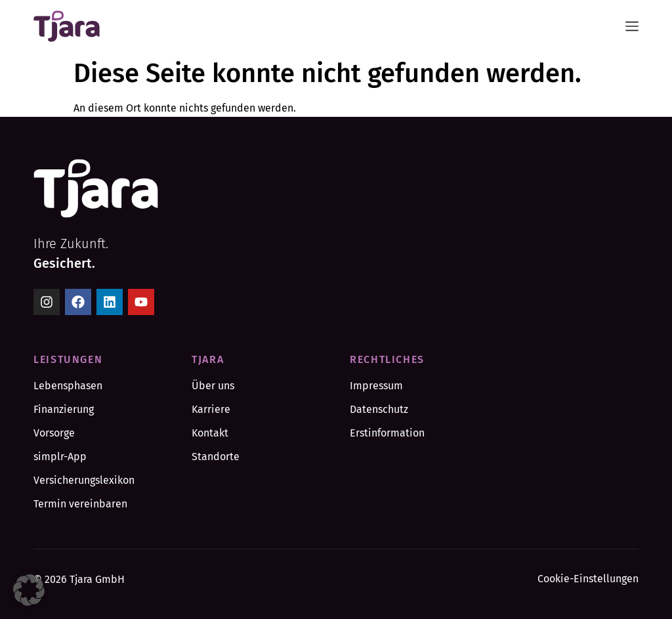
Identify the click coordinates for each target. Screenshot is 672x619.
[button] (29, 590)
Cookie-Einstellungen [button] (588, 579)
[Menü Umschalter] (632, 26)
